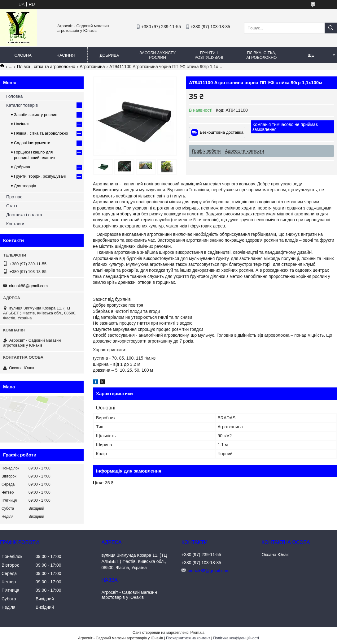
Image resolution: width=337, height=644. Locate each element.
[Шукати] (331, 28)
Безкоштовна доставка (222, 132)
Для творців (25, 186)
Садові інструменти (32, 143)
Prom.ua (197, 633)
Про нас (14, 197)
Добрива (109, 55)
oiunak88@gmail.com (28, 286)
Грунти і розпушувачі (209, 55)
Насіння (66, 55)
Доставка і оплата (24, 215)
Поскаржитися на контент (188, 638)
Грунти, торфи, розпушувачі (40, 176)
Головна (22, 55)
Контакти (15, 224)
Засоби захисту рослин (158, 55)
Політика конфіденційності (236, 638)
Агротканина (92, 67)
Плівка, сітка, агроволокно (261, 55)
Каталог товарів (22, 105)
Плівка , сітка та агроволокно (46, 67)
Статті (12, 206)
